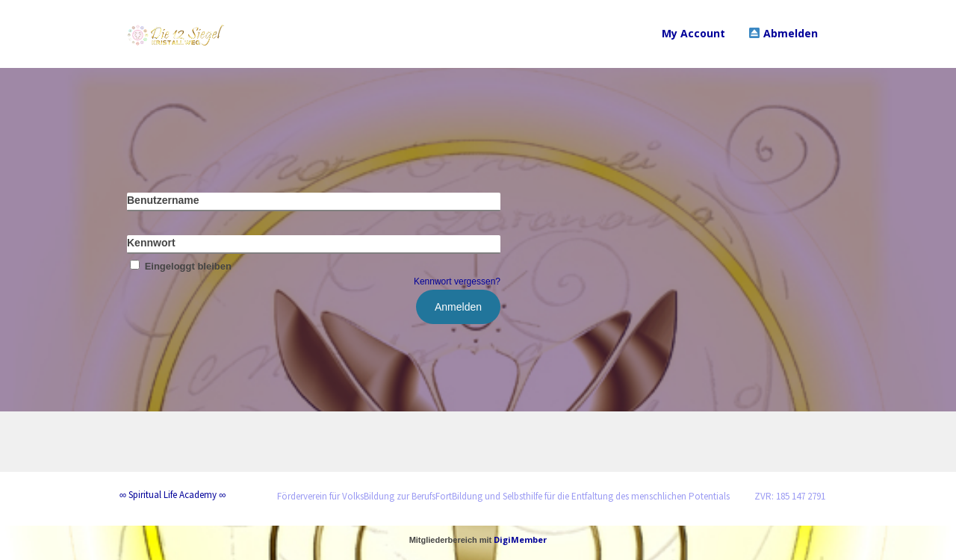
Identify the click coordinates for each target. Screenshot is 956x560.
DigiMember (520, 539)
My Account (693, 33)
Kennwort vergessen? (457, 281)
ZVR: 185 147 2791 (790, 496)
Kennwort (151, 243)
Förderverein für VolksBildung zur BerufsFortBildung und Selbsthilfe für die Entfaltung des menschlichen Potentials (503, 496)
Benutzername (163, 200)
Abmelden (783, 33)
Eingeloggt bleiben (179, 266)
